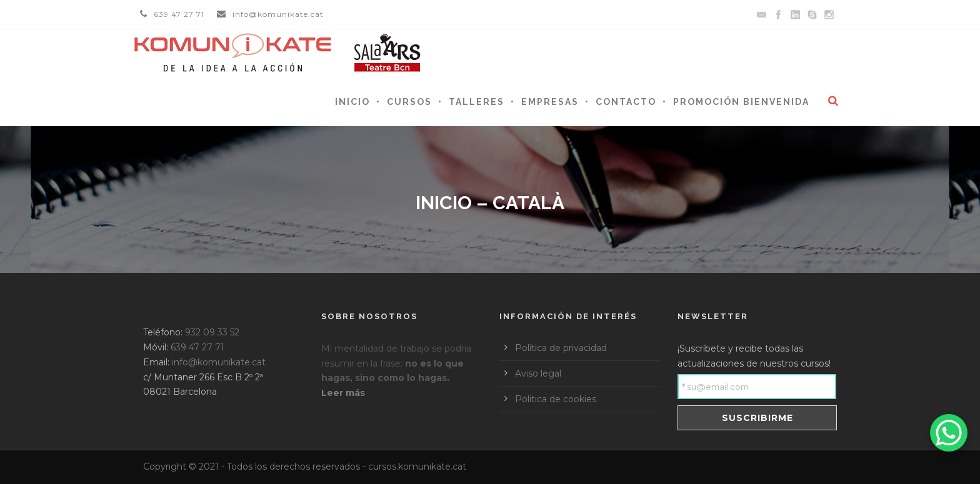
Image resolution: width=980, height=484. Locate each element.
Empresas (550, 102)
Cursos (409, 102)
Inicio (352, 102)
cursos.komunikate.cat (417, 467)
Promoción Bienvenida (741, 102)
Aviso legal (538, 373)
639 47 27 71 (179, 14)
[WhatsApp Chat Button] (949, 433)
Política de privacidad (561, 348)
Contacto (626, 102)
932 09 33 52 (212, 332)
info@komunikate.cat (278, 14)
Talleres (477, 102)
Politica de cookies (556, 399)
